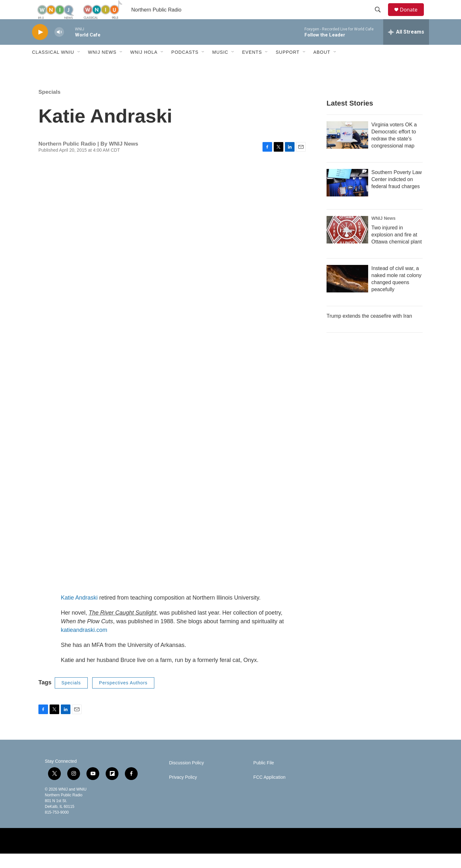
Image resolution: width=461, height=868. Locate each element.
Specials (49, 106)
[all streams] (406, 46)
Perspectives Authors (123, 697)
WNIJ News (102, 67)
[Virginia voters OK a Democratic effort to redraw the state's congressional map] (347, 149)
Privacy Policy (183, 792)
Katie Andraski (79, 612)
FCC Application (269, 792)
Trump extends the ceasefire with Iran (369, 330)
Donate (413, 17)
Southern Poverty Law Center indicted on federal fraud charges (396, 194)
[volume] (59, 47)
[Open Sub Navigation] (79, 67)
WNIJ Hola (144, 67)
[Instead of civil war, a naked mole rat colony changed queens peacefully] (347, 293)
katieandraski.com (84, 644)
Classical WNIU (53, 67)
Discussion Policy (186, 777)
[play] (40, 47)
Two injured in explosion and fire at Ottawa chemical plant (396, 249)
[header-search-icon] (381, 17)
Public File (264, 777)
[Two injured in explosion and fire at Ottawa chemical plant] (347, 244)
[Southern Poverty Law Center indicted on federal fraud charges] (347, 197)
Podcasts (185, 67)
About (322, 67)
